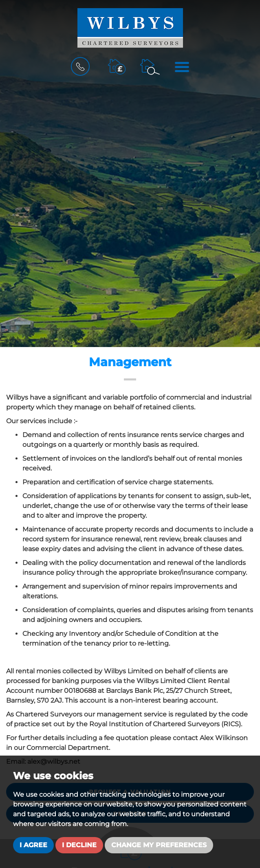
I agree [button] (33, 845)
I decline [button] (79, 845)
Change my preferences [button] (159, 845)
